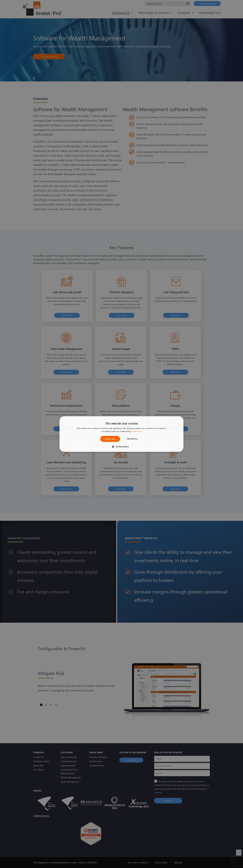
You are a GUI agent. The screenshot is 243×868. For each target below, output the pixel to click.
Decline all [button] (133, 439)
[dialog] (122, 434)
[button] (121, 447)
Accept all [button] (110, 439)
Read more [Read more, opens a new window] (137, 431)
